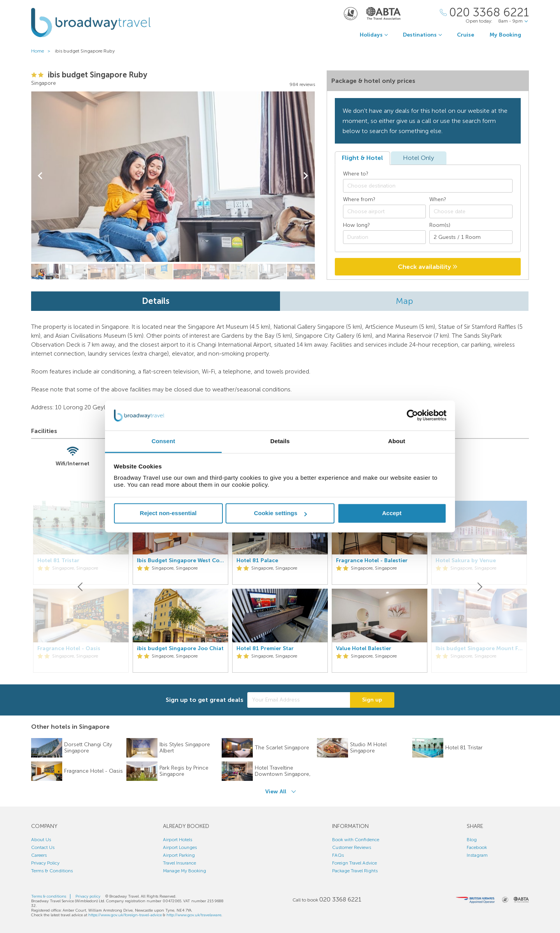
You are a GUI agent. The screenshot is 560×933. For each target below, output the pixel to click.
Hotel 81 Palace (257, 561)
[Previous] (81, 587)
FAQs (338, 855)
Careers (39, 855)
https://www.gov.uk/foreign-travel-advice (125, 915)
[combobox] (428, 186)
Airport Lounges (180, 847)
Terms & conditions (49, 896)
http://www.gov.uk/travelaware (194, 915)
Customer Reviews (352, 847)
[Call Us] (484, 13)
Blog (472, 840)
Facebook (477, 847)
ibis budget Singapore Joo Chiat (180, 649)
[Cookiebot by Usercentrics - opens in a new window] (412, 416)
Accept (392, 513)
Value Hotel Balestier (364, 649)
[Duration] (385, 237)
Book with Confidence (356, 840)
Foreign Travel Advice (354, 863)
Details (156, 301)
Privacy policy (88, 896)
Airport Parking (179, 855)
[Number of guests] (471, 237)
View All (276, 792)
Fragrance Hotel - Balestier (372, 561)
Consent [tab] (164, 441)
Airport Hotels (178, 840)
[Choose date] (471, 211)
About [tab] (397, 441)
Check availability (428, 267)
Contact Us (43, 847)
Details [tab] (280, 441)
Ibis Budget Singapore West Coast (180, 561)
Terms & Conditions (52, 871)
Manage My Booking (185, 871)
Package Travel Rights (355, 871)
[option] (180, 587)
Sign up (372, 700)
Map (404, 301)
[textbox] (432, 186)
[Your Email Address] (299, 700)
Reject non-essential (168, 513)
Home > (42, 51)
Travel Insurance (179, 863)
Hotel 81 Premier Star (265, 649)
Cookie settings (280, 513)
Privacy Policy (45, 863)
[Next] (479, 587)
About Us (41, 840)
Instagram (477, 855)
